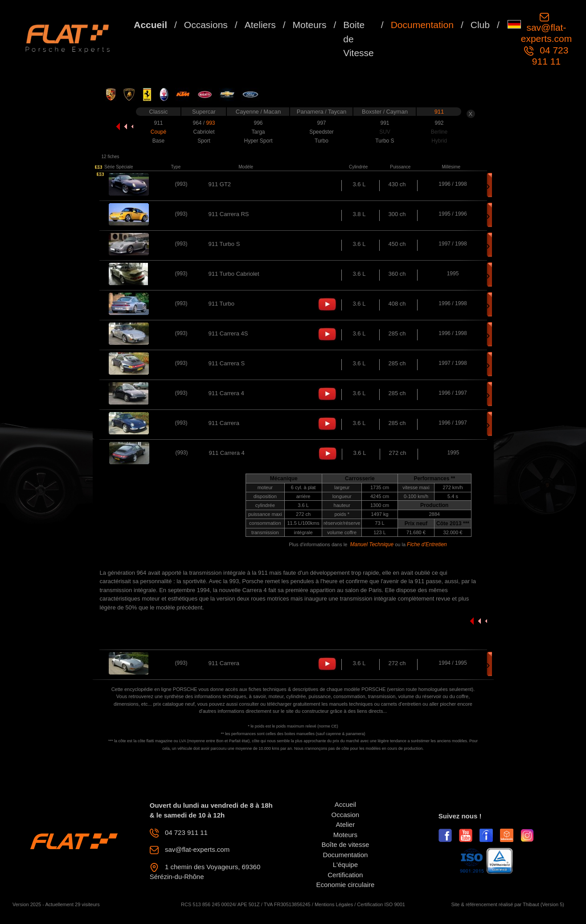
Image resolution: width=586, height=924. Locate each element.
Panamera (311, 112)
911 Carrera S (227, 363)
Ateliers (260, 25)
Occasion (346, 815)
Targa (258, 132)
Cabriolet (204, 132)
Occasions (206, 25)
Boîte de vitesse (346, 844)
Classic (159, 112)
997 (321, 123)
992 (439, 123)
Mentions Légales (334, 904)
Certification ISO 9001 (381, 904)
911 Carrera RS (229, 214)
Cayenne (248, 112)
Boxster (373, 112)
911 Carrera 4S (228, 333)
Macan (272, 112)
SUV (385, 132)
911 (439, 112)
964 (198, 123)
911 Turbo (222, 304)
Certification (345, 875)
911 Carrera (224, 423)
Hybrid (439, 141)
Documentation (422, 25)
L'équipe (345, 865)
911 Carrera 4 (226, 393)
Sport (204, 141)
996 (258, 123)
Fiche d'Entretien (427, 544)
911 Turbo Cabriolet (234, 274)
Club (480, 25)
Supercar (204, 112)
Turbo (322, 141)
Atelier (346, 824)
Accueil (150, 25)
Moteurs (310, 25)
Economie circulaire (345, 885)
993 (210, 123)
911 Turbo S (224, 244)
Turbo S (385, 141)
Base (158, 141)
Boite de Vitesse (359, 39)
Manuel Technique (372, 544)
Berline (439, 132)
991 (385, 123)
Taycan (337, 112)
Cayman (397, 112)
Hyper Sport (258, 141)
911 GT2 (220, 184)
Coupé (158, 132)
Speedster (322, 132)
